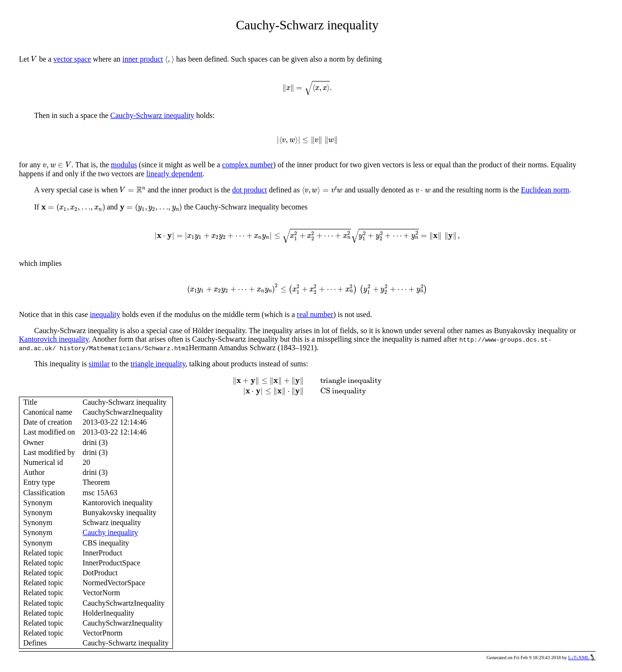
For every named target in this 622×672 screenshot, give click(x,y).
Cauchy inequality (110, 532)
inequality (105, 314)
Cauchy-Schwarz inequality (152, 115)
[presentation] (34, 59)
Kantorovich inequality (54, 339)
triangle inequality (158, 364)
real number (315, 314)
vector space (72, 59)
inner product (143, 59)
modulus (124, 165)
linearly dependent (175, 174)
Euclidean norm (545, 190)
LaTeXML (582, 658)
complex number (248, 165)
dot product (249, 190)
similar (99, 364)
